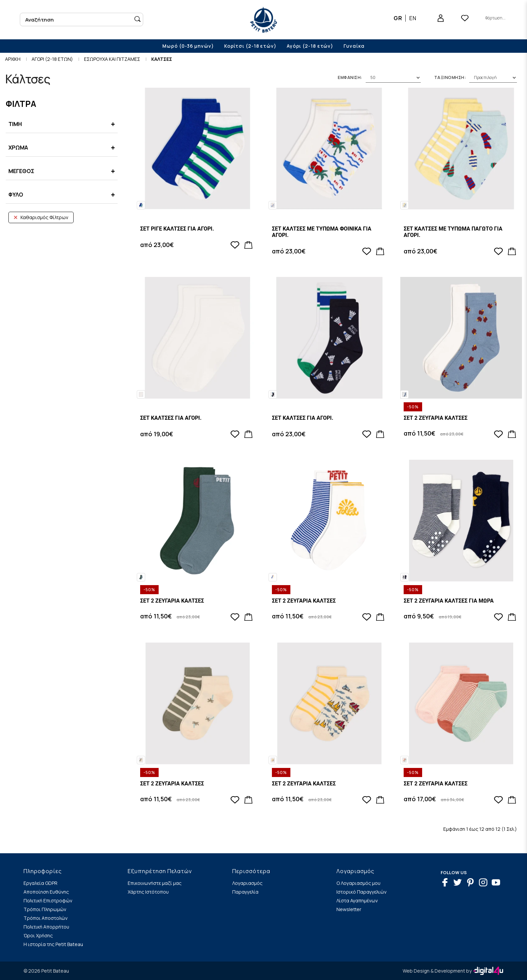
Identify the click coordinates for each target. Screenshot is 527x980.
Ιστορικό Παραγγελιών (361, 892)
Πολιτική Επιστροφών (48, 901)
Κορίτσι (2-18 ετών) (250, 46)
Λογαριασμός (247, 883)
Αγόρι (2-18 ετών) (310, 46)
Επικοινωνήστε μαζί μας (155, 883)
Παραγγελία (245, 892)
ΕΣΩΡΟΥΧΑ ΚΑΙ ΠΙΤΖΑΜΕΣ (112, 59)
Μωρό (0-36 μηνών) (188, 46)
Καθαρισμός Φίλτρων (41, 217)
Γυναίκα (354, 46)
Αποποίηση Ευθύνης (46, 892)
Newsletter (349, 909)
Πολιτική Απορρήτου (46, 927)
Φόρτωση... (495, 18)
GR (398, 18)
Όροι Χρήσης (38, 935)
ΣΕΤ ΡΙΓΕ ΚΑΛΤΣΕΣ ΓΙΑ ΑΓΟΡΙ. (177, 229)
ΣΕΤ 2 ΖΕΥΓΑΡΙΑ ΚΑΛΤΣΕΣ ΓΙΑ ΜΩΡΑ (449, 601)
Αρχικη (13, 59)
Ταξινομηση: (450, 77)
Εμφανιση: (350, 77)
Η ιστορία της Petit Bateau (53, 944)
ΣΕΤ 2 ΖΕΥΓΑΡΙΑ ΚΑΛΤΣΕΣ (436, 418)
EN (413, 18)
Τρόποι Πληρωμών (45, 909)
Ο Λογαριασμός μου (358, 883)
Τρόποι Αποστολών (46, 918)
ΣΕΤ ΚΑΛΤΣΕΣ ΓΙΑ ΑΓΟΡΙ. (171, 418)
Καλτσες (162, 59)
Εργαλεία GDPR (40, 883)
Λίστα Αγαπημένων (357, 901)
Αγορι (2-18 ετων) (52, 59)
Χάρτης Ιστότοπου (148, 892)
